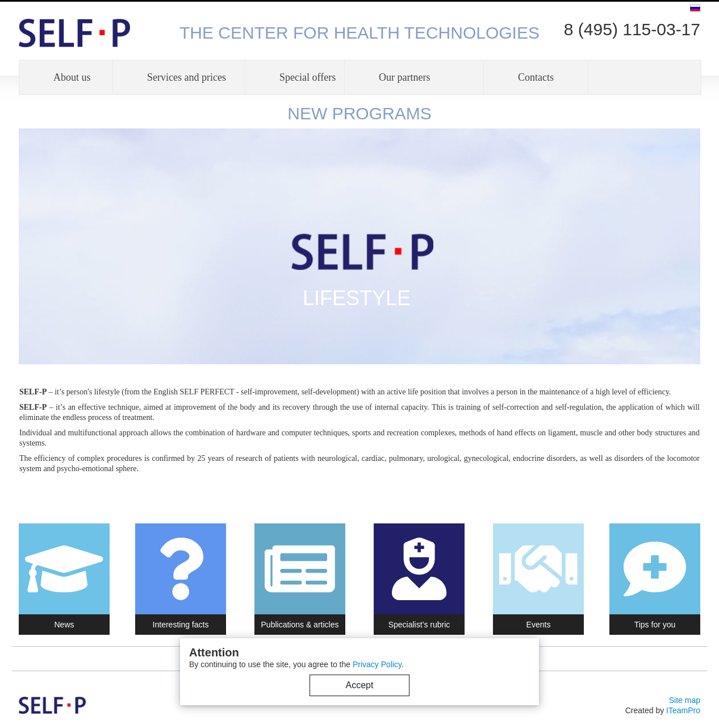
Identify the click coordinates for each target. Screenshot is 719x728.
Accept (360, 685)
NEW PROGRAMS (359, 113)
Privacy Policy (377, 664)
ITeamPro (683, 710)
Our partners (404, 77)
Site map (685, 700)
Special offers (308, 77)
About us (72, 77)
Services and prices (187, 77)
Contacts (536, 77)
